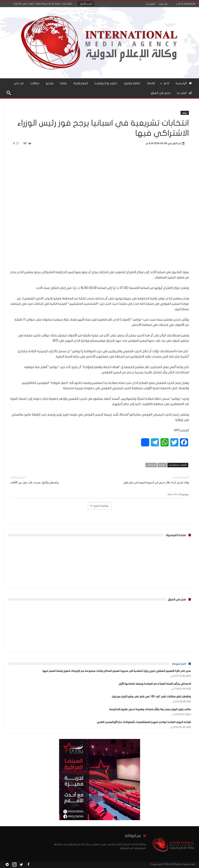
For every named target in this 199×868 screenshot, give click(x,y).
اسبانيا (162, 465)
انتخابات (151, 465)
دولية (185, 113)
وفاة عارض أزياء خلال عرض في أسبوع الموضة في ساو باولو (147, 480)
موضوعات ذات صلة (178, 494)
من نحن (163, 4)
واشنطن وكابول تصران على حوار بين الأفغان (52, 480)
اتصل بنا (151, 4)
